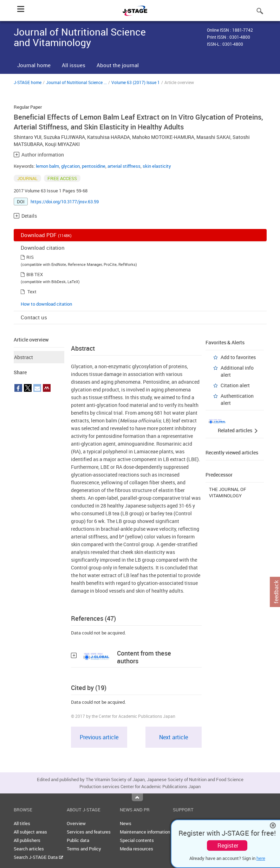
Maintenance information (145, 832)
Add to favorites (238, 357)
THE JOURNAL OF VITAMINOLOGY (228, 492)
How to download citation (46, 304)
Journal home (34, 65)
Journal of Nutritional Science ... (76, 82)
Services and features (89, 832)
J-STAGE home (28, 82)
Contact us (34, 317)
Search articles (29, 849)
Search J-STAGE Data (38, 857)
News (126, 823)
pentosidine (94, 166)
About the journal (118, 65)
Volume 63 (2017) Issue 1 (136, 82)
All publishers (27, 840)
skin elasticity (157, 166)
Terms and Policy (84, 849)
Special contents (137, 840)
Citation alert (235, 385)
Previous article (99, 737)
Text (32, 292)
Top (137, 797)
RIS (30, 257)
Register (228, 845)
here (261, 858)
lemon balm (47, 166)
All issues (74, 65)
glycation (70, 166)
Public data (78, 840)
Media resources (136, 849)
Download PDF (46, 235)
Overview (76, 823)
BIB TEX (35, 274)
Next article (174, 737)
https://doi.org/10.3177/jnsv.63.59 (65, 202)
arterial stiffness (124, 166)
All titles (22, 823)
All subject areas (30, 832)
